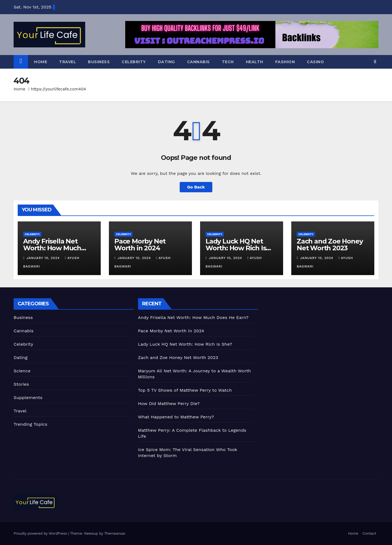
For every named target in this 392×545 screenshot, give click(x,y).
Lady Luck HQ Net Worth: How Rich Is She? (236, 248)
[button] (375, 62)
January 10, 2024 (44, 258)
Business (99, 62)
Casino (315, 62)
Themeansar (115, 533)
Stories (21, 384)
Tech (228, 62)
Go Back (196, 187)
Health (255, 62)
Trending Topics (30, 424)
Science (22, 371)
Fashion (285, 62)
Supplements (28, 398)
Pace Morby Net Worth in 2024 (140, 245)
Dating (166, 62)
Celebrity (134, 62)
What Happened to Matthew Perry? (176, 417)
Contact (369, 533)
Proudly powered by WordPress (41, 533)
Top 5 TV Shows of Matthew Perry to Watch (185, 390)
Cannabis (198, 62)
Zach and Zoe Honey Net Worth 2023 (330, 245)
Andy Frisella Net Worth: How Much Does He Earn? (52, 248)
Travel (68, 62)
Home (41, 62)
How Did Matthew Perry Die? (169, 404)
